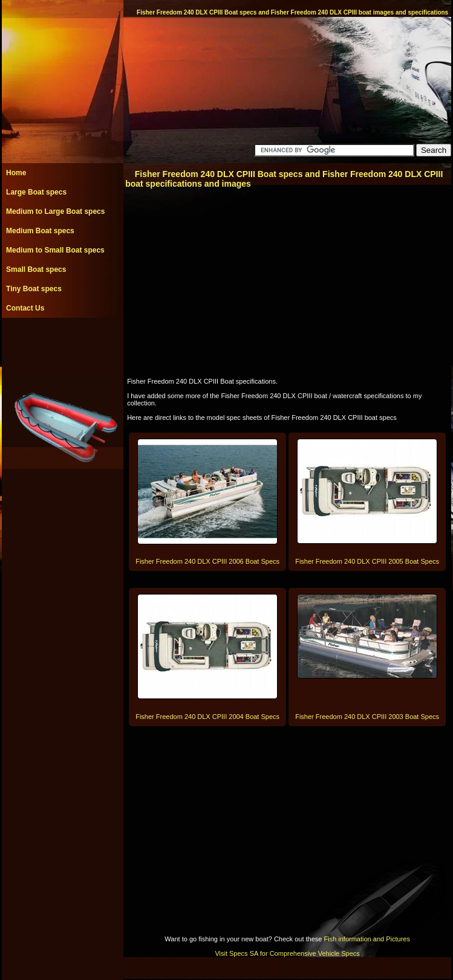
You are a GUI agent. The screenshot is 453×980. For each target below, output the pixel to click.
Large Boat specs (36, 192)
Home (16, 173)
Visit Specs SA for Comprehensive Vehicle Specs (287, 953)
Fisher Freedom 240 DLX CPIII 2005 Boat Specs (367, 561)
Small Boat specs (36, 269)
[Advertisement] (62, 345)
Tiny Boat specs (34, 289)
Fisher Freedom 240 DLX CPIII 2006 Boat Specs (207, 561)
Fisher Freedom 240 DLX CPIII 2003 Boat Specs (367, 717)
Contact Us (25, 308)
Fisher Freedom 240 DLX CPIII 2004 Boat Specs (207, 717)
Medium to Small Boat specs (55, 250)
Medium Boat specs (40, 231)
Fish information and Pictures (367, 939)
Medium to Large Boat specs (55, 211)
